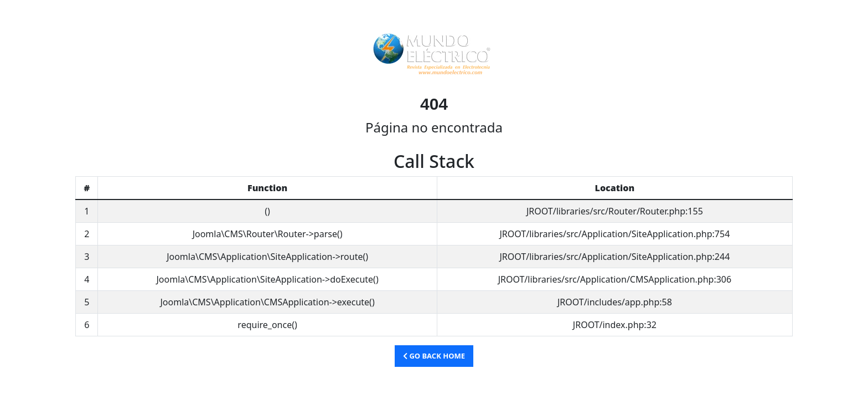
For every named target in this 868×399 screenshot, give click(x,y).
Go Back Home (434, 356)
